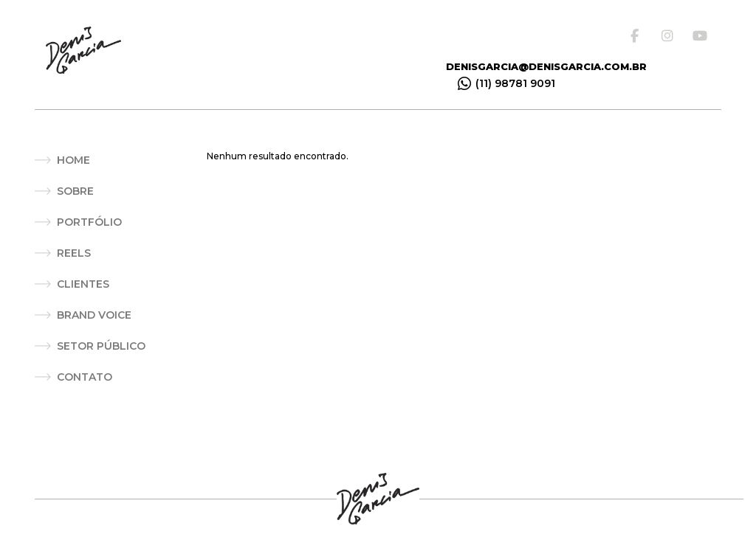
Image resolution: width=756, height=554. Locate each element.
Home (73, 160)
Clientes (83, 284)
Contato (85, 377)
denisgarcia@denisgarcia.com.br (546, 66)
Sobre (75, 191)
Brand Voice (94, 315)
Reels (74, 253)
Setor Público (101, 346)
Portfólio (89, 222)
